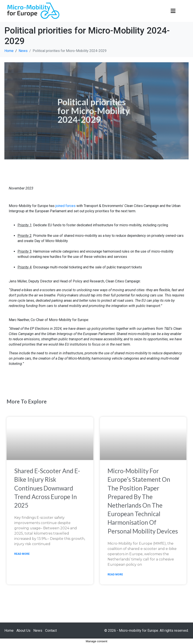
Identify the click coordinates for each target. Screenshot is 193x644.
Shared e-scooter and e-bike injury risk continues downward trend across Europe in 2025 (47, 488)
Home (9, 631)
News (38, 631)
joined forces (66, 206)
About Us (23, 631)
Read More (22, 554)
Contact (51, 631)
